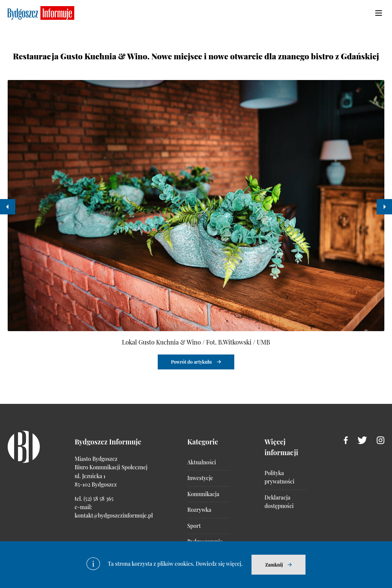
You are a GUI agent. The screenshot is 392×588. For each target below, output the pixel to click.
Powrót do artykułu (192, 362)
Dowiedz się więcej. (219, 564)
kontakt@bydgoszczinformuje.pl (114, 515)
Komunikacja (203, 494)
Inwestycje (200, 478)
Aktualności (202, 462)
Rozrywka (199, 510)
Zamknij (274, 565)
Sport (194, 526)
